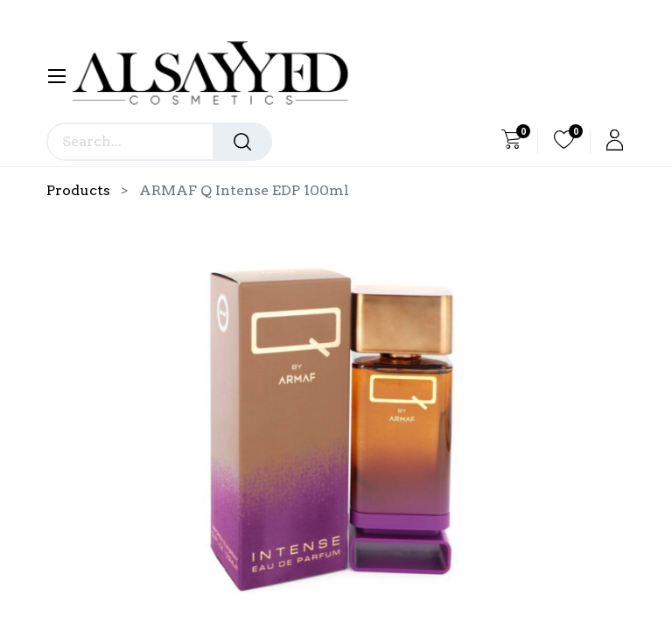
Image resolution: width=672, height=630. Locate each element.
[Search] (242, 142)
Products (78, 190)
